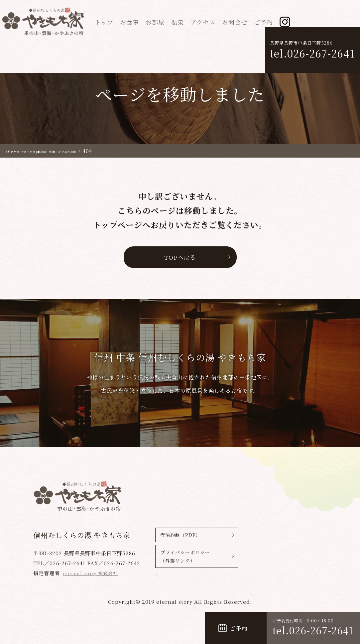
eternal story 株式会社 (93, 573)
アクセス (203, 22)
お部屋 (155, 22)
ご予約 (263, 22)
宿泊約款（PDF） (180, 535)
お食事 (129, 22)
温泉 (178, 22)
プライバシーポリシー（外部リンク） (185, 559)
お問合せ (235, 22)
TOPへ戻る (180, 257)
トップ (104, 22)
